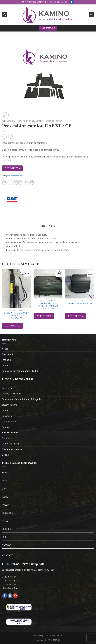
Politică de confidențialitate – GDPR (20, 371)
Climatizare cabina (12, 394)
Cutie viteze (8, 438)
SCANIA (6, 473)
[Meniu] (91, 15)
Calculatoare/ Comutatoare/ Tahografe (22, 399)
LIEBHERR (7, 529)
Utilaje (5, 455)
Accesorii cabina (54, 121)
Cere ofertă (12, 168)
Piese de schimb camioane (30, 121)
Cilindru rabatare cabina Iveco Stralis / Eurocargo (16, 316)
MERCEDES (8, 513)
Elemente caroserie (12, 449)
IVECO (5, 497)
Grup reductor (9, 421)
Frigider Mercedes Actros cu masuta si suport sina (48, 306)
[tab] (48, 226)
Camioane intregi (11, 444)
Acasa (5, 349)
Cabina (6, 427)
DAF (4, 489)
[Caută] (5, 15)
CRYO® (59, 636)
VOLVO (5, 505)
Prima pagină (8, 121)
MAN (5, 481)
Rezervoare (8, 388)
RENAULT (7, 521)
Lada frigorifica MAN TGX (80, 304)
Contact (6, 365)
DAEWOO (7, 545)
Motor (5, 410)
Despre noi (7, 354)
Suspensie (7, 416)
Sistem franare (9, 405)
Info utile (48, 226)
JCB (4, 537)
